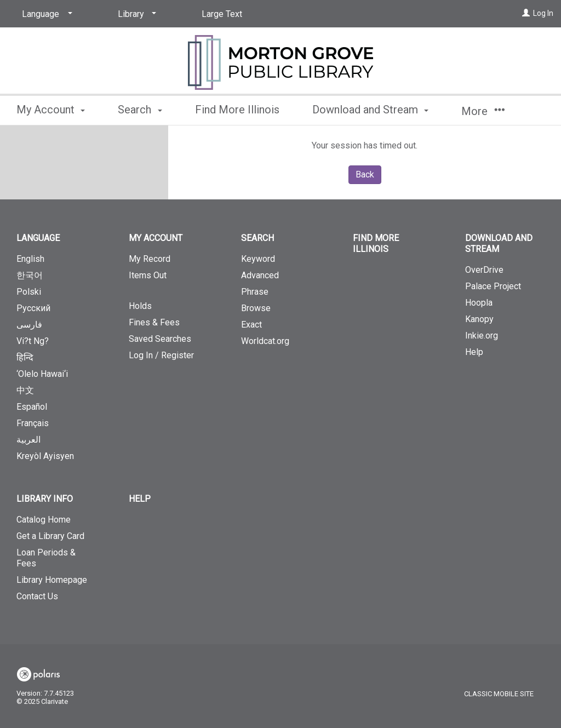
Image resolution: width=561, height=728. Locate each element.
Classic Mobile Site (499, 694)
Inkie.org (482, 336)
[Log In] (526, 13)
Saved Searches (160, 339)
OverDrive (484, 270)
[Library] (135, 14)
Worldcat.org (265, 341)
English (30, 259)
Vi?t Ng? (33, 341)
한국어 (30, 275)
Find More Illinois (237, 110)
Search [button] (140, 110)
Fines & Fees (154, 322)
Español (32, 407)
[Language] (45, 14)
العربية (28, 440)
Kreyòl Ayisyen (45, 456)
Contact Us (37, 596)
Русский (33, 308)
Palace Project (493, 286)
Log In (543, 13)
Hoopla (479, 303)
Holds (140, 306)
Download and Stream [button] (370, 110)
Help (474, 352)
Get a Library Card (50, 536)
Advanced (260, 275)
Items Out (168, 280)
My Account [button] (51, 110)
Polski (29, 292)
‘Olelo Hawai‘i (42, 374)
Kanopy (479, 319)
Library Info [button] (45, 499)
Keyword (258, 259)
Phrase (255, 292)
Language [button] (38, 238)
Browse (256, 308)
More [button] (483, 111)
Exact (251, 325)
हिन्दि (25, 357)
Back (365, 174)
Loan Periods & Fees (46, 558)
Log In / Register (161, 355)
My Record (150, 259)
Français (33, 423)
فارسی (29, 325)
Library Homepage (52, 580)
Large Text (222, 14)
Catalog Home (44, 520)
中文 (25, 390)
